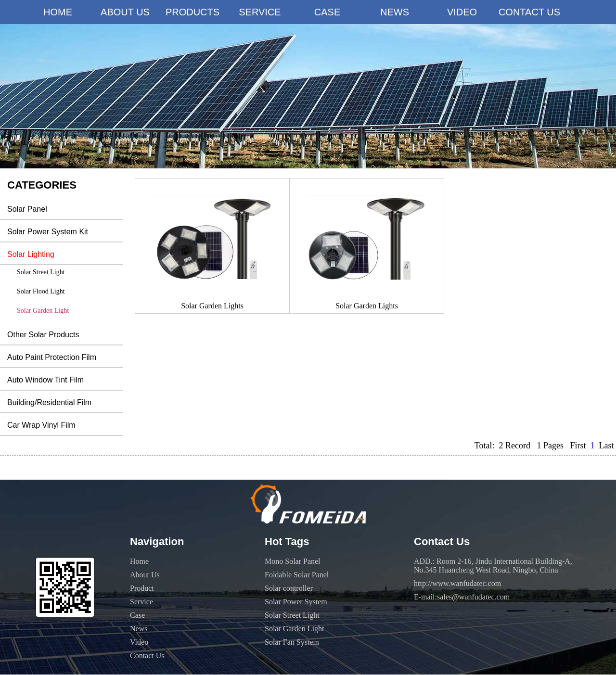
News (139, 629)
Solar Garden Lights (212, 306)
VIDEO (462, 12)
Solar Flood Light (41, 291)
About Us (145, 575)
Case (137, 615)
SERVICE (260, 12)
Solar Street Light (41, 272)
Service (141, 602)
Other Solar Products (43, 335)
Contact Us (147, 656)
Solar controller (289, 588)
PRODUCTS (192, 12)
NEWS (395, 12)
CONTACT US (529, 12)
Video (139, 642)
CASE (327, 12)
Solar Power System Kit (48, 232)
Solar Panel (27, 209)
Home (139, 561)
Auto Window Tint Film (45, 380)
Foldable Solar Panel (297, 575)
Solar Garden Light (43, 311)
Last (607, 446)
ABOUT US (125, 12)
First (578, 446)
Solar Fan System (292, 642)
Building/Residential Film (49, 402)
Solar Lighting (31, 254)
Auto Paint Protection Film (52, 357)
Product (142, 588)
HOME (58, 12)
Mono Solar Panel (293, 561)
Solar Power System (296, 602)
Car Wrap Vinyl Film (41, 425)
